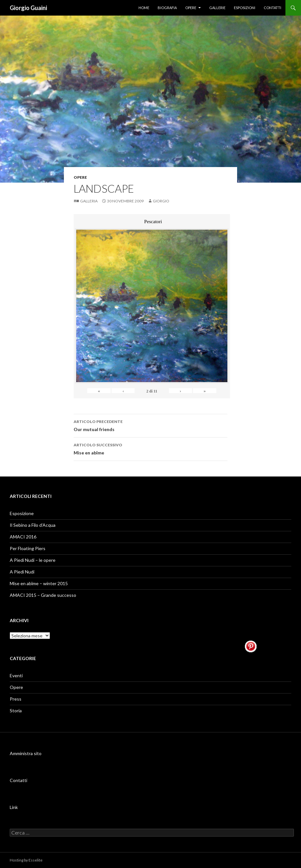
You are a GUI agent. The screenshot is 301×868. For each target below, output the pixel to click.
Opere (191, 8)
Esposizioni (245, 8)
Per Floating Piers (28, 548)
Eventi (16, 675)
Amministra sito (26, 753)
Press (16, 699)
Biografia (167, 8)
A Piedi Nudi (22, 572)
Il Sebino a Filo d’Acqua (33, 525)
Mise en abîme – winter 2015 (39, 583)
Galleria (89, 201)
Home (144, 8)
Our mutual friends (150, 425)
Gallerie (217, 8)
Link (14, 807)
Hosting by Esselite (26, 860)
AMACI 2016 (23, 537)
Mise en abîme (150, 448)
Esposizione (22, 513)
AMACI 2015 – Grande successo (43, 595)
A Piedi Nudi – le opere (33, 560)
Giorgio (161, 201)
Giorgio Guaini (28, 8)
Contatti (272, 8)
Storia (16, 711)
